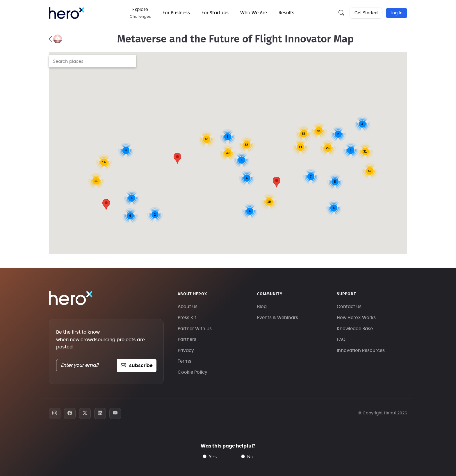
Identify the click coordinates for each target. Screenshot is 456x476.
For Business (176, 13)
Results (286, 13)
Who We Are (254, 13)
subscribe (137, 366)
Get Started (366, 13)
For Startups (215, 13)
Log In (397, 13)
